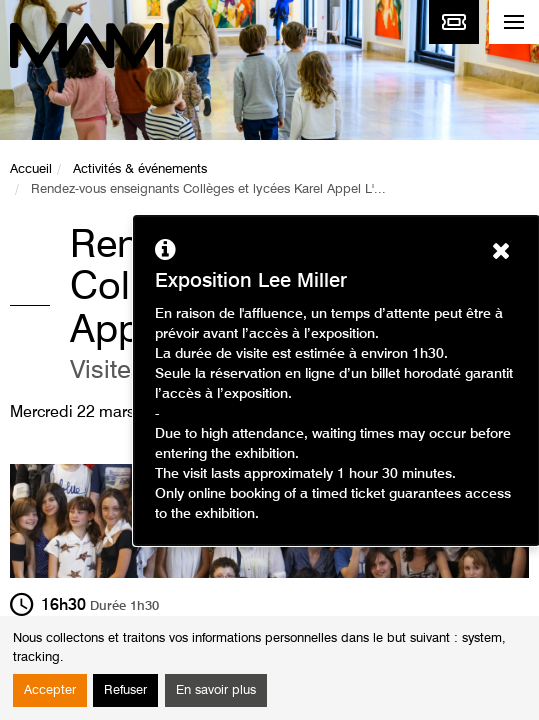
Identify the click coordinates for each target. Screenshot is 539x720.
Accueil (31, 169)
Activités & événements (140, 169)
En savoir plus (216, 690)
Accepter (50, 690)
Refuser (125, 690)
